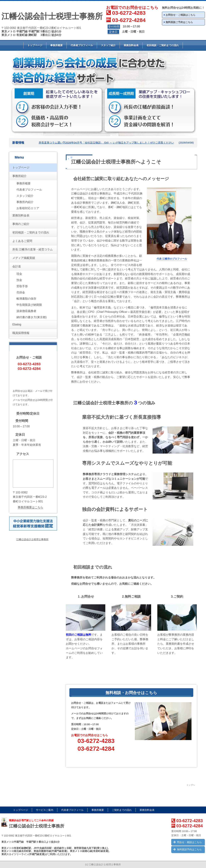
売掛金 (21, 292)
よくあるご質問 (22, 241)
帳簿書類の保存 (26, 299)
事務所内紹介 (25, 202)
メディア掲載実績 (24, 258)
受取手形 (22, 286)
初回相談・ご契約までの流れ (163, 45)
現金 (19, 274)
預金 (19, 280)
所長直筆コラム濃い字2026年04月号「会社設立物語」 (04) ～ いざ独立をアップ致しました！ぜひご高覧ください (106, 143)
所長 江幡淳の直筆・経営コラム (33, 249)
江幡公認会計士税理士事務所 (32, 539)
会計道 (17, 266)
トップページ (35, 45)
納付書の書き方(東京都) (32, 317)
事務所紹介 (19, 176)
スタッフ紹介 (108, 45)
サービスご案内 (45, 810)
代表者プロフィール (82, 45)
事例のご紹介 (21, 224)
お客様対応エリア (28, 208)
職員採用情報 (21, 333)
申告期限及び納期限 (29, 305)
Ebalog (17, 324)
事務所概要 (56, 45)
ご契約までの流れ (122, 810)
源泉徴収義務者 (26, 311)
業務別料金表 (131, 45)
